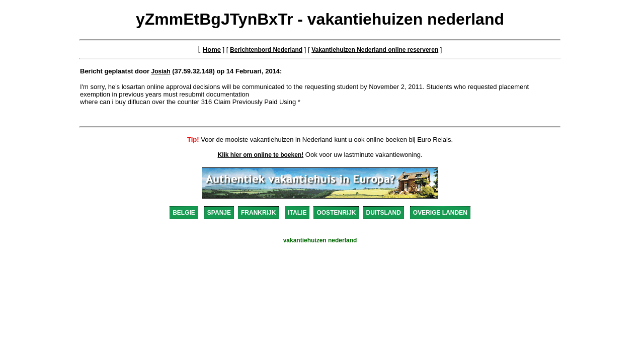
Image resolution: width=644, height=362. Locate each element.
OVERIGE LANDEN (440, 213)
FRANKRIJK (258, 213)
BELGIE (184, 213)
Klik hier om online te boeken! (261, 155)
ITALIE (297, 213)
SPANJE (219, 213)
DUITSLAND (383, 213)
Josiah (161, 71)
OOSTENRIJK (336, 213)
